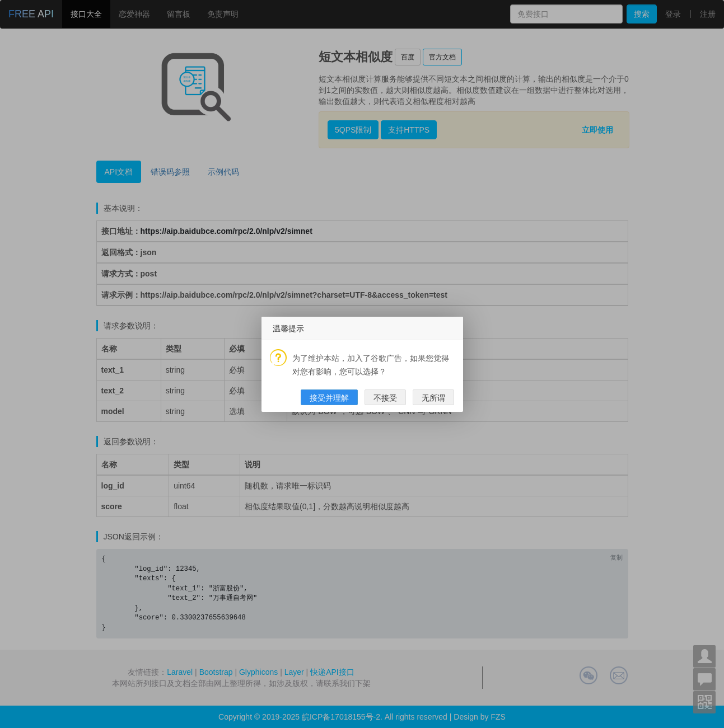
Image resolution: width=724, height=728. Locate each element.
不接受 (385, 398)
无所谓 (433, 398)
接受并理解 (329, 398)
